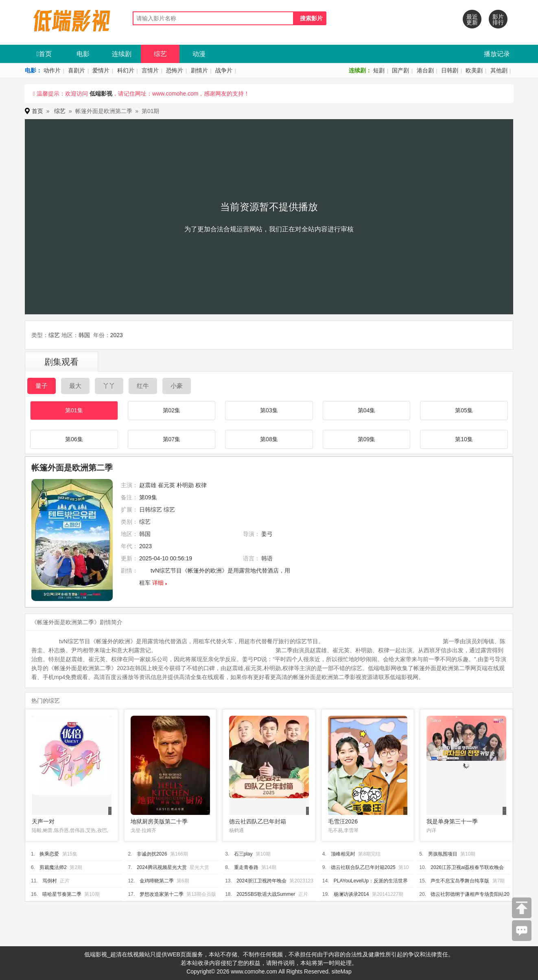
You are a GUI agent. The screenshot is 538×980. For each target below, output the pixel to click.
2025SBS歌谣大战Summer (266, 894)
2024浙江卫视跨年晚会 (261, 881)
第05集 (464, 410)
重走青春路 (246, 867)
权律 (201, 485)
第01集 (74, 410)
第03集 (269, 410)
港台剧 (425, 70)
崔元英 (166, 485)
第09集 (367, 439)
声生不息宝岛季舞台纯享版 (460, 881)
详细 (158, 583)
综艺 (160, 54)
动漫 (199, 54)
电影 (83, 54)
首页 (44, 54)
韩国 (84, 335)
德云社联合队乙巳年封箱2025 (363, 867)
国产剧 (400, 70)
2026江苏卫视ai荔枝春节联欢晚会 (467, 867)
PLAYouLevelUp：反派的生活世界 (371, 881)
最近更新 (472, 20)
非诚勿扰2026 (152, 854)
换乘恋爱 (49, 854)
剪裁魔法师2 (53, 867)
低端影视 (101, 94)
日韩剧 (450, 70)
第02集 (172, 410)
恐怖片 (175, 70)
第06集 (74, 439)
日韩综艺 (151, 510)
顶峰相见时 (343, 854)
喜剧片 (77, 70)
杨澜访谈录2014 (351, 894)
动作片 (52, 70)
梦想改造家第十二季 (162, 894)
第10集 (464, 439)
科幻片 (126, 70)
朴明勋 (185, 485)
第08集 (269, 439)
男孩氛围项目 (443, 854)
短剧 (379, 70)
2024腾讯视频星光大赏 (162, 867)
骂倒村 (50, 881)
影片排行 (498, 20)
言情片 (150, 70)
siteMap (342, 971)
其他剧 (499, 70)
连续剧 (122, 54)
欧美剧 (474, 70)
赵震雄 (148, 485)
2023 (117, 335)
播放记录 (497, 54)
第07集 (172, 439)
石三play (243, 854)
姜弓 (267, 534)
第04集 (367, 410)
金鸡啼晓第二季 (157, 881)
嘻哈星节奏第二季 (62, 894)
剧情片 (199, 70)
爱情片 (101, 70)
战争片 (224, 70)
